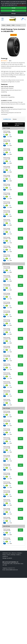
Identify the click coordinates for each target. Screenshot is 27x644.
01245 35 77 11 (11, 568)
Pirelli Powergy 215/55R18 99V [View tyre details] (7, 285)
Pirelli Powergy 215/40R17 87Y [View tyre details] (7, 158)
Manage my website (7, 558)
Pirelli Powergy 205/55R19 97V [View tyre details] (7, 412)
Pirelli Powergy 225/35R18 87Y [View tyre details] (7, 294)
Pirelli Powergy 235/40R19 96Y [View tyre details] (7, 465)
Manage (14, 13)
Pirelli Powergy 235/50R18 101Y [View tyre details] (7, 365)
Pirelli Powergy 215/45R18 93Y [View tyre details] (7, 267)
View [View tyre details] (20, 132)
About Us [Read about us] (14, 553)
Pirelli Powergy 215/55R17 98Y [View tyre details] (7, 185)
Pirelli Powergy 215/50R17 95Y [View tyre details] (7, 176)
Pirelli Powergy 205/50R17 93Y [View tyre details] (7, 141)
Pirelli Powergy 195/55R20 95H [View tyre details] (7, 530)
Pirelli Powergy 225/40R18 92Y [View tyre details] (7, 303)
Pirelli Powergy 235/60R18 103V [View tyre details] (7, 382)
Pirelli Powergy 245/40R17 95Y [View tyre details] (7, 256)
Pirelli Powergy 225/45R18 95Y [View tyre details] (7, 312)
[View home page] (13, 19)
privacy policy (21, 5)
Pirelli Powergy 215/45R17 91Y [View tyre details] (7, 167)
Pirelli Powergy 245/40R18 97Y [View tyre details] (7, 391)
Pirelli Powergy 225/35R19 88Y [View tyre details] (7, 421)
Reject (13, 11)
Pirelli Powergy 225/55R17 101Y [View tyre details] (7, 220)
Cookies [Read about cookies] (18, 555)
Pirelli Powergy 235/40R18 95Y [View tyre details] (7, 347)
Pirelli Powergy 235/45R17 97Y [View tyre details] (7, 229)
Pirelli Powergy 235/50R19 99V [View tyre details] (7, 474)
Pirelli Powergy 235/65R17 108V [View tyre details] (7, 247)
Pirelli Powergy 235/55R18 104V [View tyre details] (7, 374)
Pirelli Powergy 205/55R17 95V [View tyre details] (7, 150)
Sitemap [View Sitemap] (13, 555)
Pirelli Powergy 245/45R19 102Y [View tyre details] (7, 500)
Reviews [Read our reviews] (19, 553)
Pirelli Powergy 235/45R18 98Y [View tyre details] (7, 356)
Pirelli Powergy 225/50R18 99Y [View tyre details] (7, 321)
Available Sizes (7, 119)
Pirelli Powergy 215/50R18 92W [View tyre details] (7, 276)
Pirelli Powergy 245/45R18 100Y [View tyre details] (7, 400)
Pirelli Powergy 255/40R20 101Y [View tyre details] (7, 539)
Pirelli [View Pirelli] (13, 25)
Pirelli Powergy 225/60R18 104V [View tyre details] (7, 338)
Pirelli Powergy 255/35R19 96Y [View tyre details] (7, 509)
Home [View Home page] (4, 25)
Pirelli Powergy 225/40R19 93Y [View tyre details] (7, 430)
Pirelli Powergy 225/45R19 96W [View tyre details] (7, 438)
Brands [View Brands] (8, 25)
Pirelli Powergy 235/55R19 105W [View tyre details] (7, 483)
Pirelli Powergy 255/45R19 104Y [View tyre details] (7, 518)
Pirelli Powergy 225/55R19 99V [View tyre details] (7, 447)
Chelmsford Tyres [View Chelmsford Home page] (7, 553)
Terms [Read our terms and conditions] (8, 555)
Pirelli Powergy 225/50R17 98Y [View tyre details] (7, 211)
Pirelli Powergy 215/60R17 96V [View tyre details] (7, 194)
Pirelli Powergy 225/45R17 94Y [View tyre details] (7, 203)
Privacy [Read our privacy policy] (4, 555)
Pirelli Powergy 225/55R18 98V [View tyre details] (7, 329)
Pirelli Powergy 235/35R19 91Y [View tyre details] (7, 456)
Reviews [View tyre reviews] (15, 119)
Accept (14, 8)
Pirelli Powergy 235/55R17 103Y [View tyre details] (7, 238)
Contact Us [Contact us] (5, 556)
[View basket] (22, 19)
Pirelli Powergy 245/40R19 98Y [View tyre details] (7, 492)
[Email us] (12, 570)
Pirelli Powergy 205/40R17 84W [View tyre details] (7, 132)
